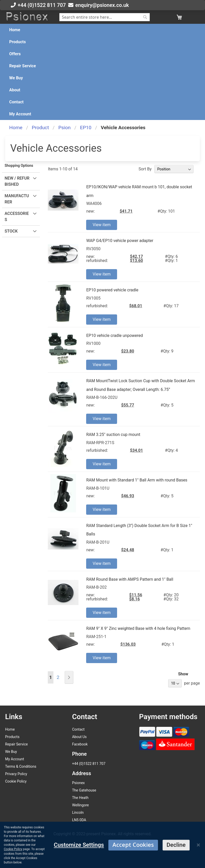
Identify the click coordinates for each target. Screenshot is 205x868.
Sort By (145, 169)
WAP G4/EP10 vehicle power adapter (120, 241)
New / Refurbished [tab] (17, 181)
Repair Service (16, 744)
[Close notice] (198, 864)
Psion (64, 128)
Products (12, 737)
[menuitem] (15, 30)
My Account (15, 759)
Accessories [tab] (17, 217)
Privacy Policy (16, 774)
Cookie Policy (16, 781)
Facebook (80, 744)
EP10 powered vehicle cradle (112, 290)
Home (16, 128)
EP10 (86, 128)
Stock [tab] (11, 231)
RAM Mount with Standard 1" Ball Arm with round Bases (137, 480)
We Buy (11, 752)
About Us (79, 737)
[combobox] (105, 17)
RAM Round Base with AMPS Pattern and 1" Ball (130, 579)
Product (40, 128)
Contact (78, 729)
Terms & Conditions (21, 766)
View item (101, 225)
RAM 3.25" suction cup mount (113, 435)
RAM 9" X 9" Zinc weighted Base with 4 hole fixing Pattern (138, 628)
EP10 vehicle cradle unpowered (114, 336)
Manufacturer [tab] (17, 199)
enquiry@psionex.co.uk (102, 5)
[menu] (102, 72)
